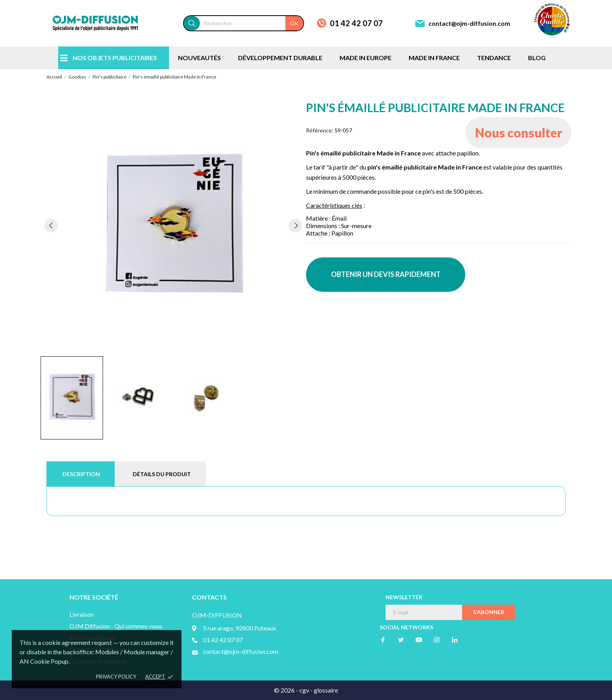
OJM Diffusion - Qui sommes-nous (116, 626)
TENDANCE (494, 58)
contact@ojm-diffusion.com (469, 23)
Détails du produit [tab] (162, 474)
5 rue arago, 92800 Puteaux (239, 628)
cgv (304, 690)
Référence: (320, 130)
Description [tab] (81, 474)
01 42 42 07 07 (356, 23)
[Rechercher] (252, 23)
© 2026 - (287, 690)
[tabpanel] (173, 225)
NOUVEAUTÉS (199, 58)
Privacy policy (116, 677)
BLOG (537, 58)
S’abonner (489, 612)
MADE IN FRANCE (434, 58)
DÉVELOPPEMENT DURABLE (280, 58)
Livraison (82, 614)
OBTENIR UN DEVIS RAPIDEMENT (386, 274)
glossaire (326, 690)
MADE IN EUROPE (366, 58)
